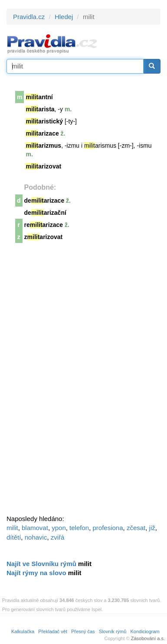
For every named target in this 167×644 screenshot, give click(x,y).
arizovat (43, 166)
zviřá (58, 537)
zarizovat (44, 237)
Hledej (64, 17)
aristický (44, 121)
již (152, 528)
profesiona (108, 528)
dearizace (44, 201)
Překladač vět (53, 631)
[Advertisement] (72, 382)
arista (40, 109)
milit (12, 528)
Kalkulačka (23, 631)
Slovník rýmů (113, 631)
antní (39, 97)
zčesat (136, 528)
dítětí (14, 537)
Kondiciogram (145, 631)
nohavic (36, 537)
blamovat (35, 528)
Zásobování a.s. (148, 638)
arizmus (43, 146)
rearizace (44, 225)
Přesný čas (83, 631)
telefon (79, 528)
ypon (59, 528)
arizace (42, 133)
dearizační (45, 213)
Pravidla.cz (29, 17)
